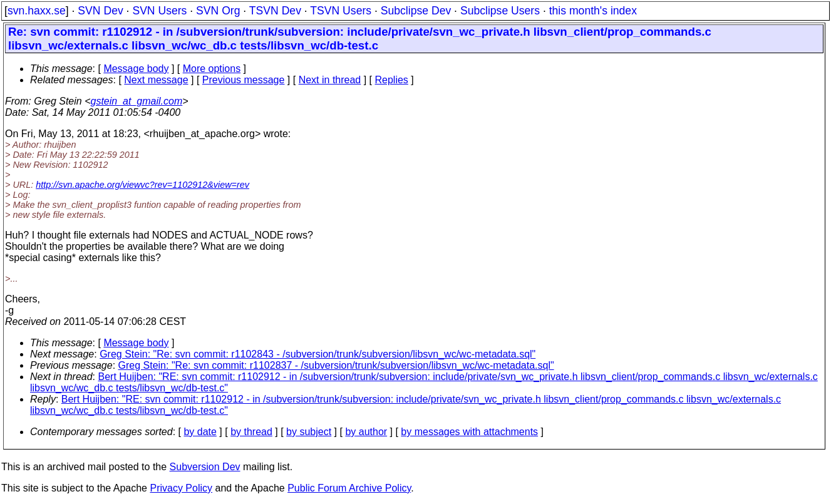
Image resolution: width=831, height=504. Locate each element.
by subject (309, 432)
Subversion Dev (205, 467)
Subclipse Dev (416, 11)
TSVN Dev (275, 11)
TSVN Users (341, 11)
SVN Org (218, 11)
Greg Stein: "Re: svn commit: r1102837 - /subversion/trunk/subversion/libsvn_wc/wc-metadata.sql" (336, 365)
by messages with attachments (469, 432)
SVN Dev (100, 11)
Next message (156, 80)
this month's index (593, 11)
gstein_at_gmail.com (137, 101)
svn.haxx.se (37, 11)
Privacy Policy (181, 488)
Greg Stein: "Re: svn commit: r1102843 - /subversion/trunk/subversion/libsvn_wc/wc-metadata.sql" (317, 354)
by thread (251, 432)
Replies (392, 80)
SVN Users (159, 11)
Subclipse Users (500, 11)
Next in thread (330, 80)
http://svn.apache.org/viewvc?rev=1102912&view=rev (142, 185)
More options (212, 69)
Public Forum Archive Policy (349, 488)
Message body (136, 69)
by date (200, 432)
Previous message (244, 80)
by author (366, 432)
